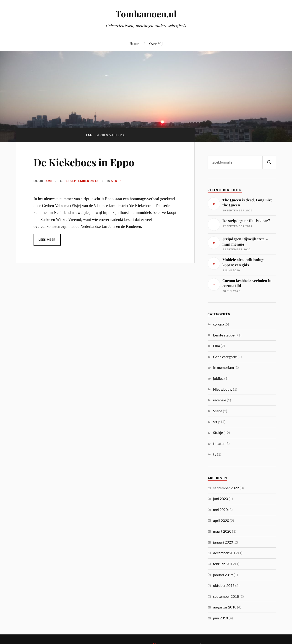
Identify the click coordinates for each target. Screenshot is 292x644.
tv (215, 454)
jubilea (218, 378)
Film (216, 346)
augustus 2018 (225, 607)
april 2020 (221, 520)
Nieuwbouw (223, 389)
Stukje (218, 432)
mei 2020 (220, 509)
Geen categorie (225, 357)
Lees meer (47, 240)
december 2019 (225, 553)
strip (116, 181)
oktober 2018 (224, 585)
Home (134, 43)
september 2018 (226, 596)
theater (219, 443)
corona (219, 324)
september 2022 (226, 488)
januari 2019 (223, 575)
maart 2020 (222, 531)
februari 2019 (224, 564)
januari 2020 (223, 542)
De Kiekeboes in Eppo (84, 162)
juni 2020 (220, 499)
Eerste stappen (225, 335)
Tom (48, 181)
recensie (220, 400)
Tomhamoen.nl (146, 14)
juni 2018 (220, 618)
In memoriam (223, 367)
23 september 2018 (82, 181)
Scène (218, 411)
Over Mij (156, 43)
